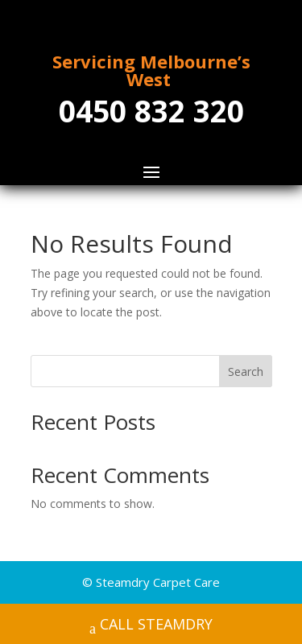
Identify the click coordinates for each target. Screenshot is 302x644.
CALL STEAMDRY (151, 626)
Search (246, 372)
